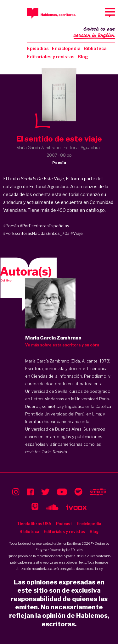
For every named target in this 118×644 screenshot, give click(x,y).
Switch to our (94, 33)
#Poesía (11, 226)
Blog (83, 57)
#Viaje (77, 233)
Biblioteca (95, 48)
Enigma (41, 550)
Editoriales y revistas (51, 57)
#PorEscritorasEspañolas (45, 226)
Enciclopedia (66, 48)
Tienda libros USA (34, 524)
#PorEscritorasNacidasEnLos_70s (36, 233)
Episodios (38, 48)
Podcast (64, 524)
